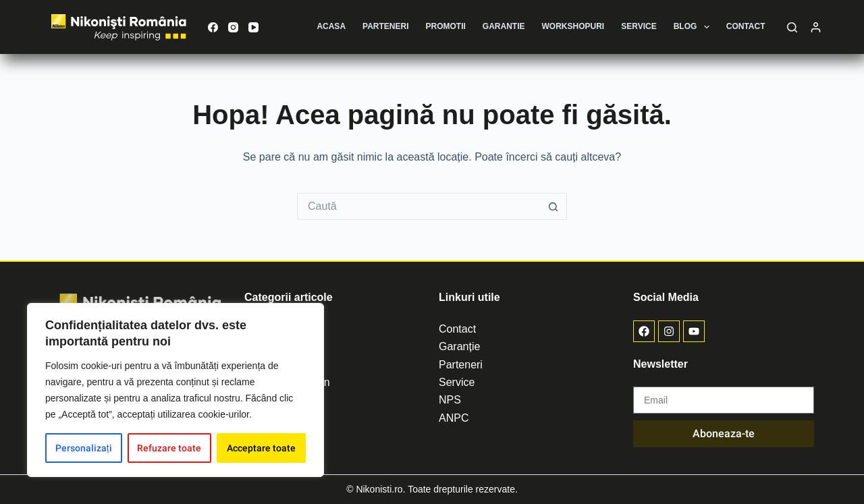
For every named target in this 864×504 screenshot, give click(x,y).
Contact (746, 26)
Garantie (504, 26)
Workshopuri (573, 26)
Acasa (331, 26)
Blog (694, 27)
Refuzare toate (169, 448)
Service (639, 26)
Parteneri (385, 26)
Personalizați (84, 448)
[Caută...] (418, 206)
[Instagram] (233, 27)
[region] (175, 390)
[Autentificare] (816, 27)
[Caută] (792, 27)
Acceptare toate (261, 448)
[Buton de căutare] (553, 206)
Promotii (446, 26)
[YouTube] (253, 27)
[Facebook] (213, 27)
